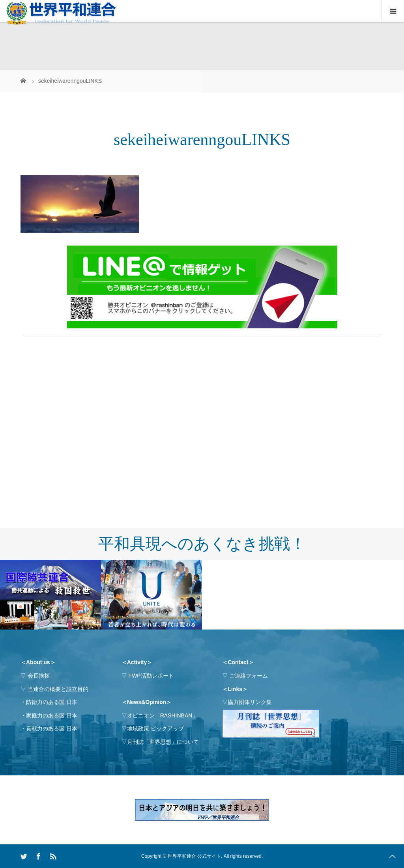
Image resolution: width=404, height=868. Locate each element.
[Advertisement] (202, 397)
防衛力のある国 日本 (52, 702)
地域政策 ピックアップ (155, 728)
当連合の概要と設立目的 (58, 689)
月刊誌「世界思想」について (163, 742)
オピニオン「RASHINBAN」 (163, 715)
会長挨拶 (39, 676)
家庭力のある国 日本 (52, 715)
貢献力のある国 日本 (52, 728)
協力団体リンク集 (250, 702)
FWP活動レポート (151, 676)
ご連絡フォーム (249, 676)
